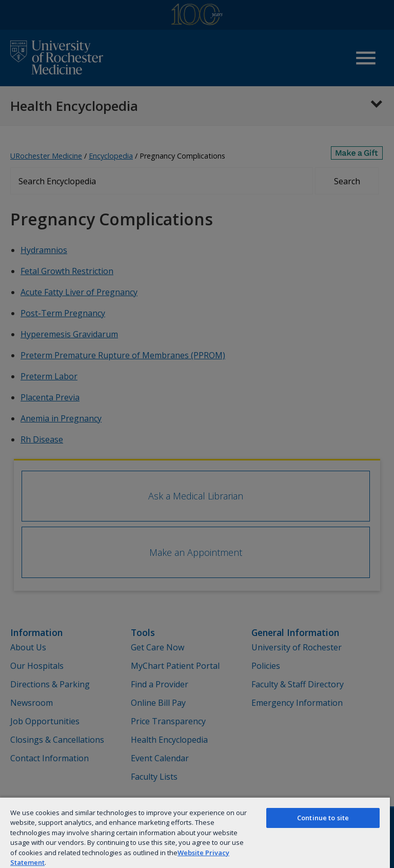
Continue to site (323, 818)
